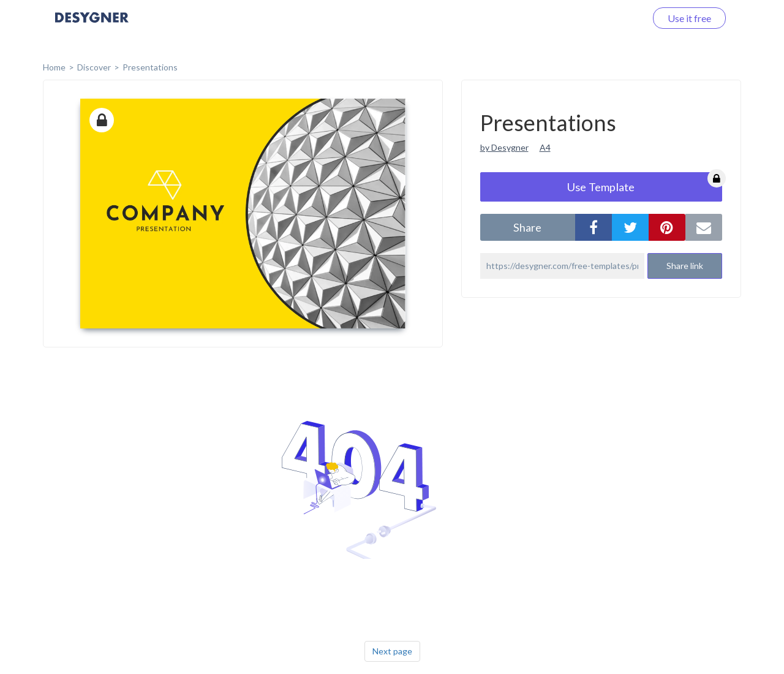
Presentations (150, 67)
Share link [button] (685, 266)
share (527, 227)
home (54, 67)
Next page (392, 651)
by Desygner (504, 147)
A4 (545, 147)
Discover (94, 67)
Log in (617, 18)
